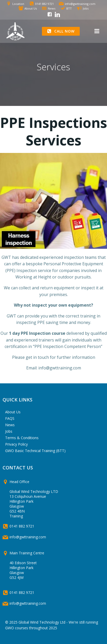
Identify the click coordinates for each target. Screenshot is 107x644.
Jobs (9, 431)
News (10, 425)
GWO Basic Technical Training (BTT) (35, 451)
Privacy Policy (16, 444)
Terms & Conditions (22, 438)
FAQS (10, 418)
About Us (13, 412)
